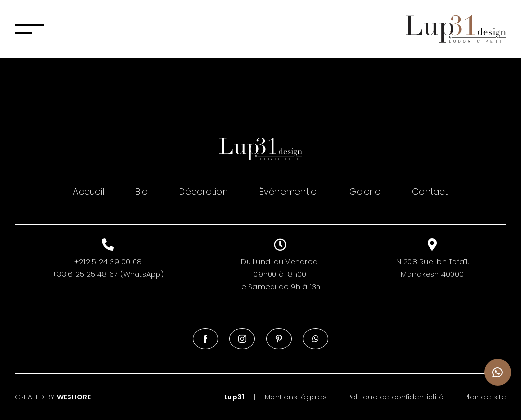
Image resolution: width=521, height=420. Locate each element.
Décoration (203, 192)
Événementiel (289, 192)
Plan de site (485, 397)
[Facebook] (205, 339)
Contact (430, 192)
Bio (142, 192)
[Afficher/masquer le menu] (29, 29)
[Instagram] (242, 339)
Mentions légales (296, 397)
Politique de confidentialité (396, 397)
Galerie (365, 192)
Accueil (89, 192)
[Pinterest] (279, 339)
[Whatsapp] (316, 339)
